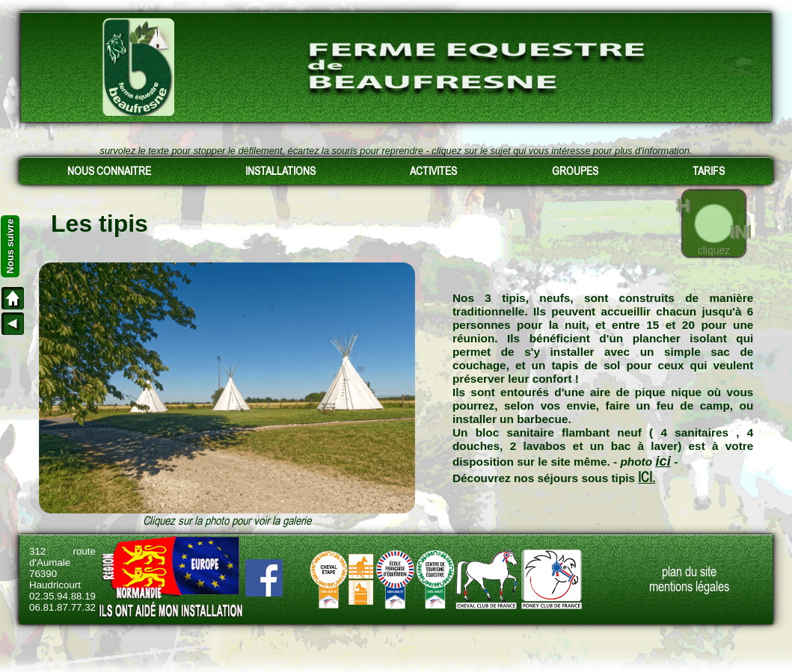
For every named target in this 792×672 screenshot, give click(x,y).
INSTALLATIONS (280, 171)
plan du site (689, 572)
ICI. (647, 477)
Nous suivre (10, 246)
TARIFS (709, 171)
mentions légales (689, 587)
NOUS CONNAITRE (109, 171)
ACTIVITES (433, 171)
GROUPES (575, 171)
